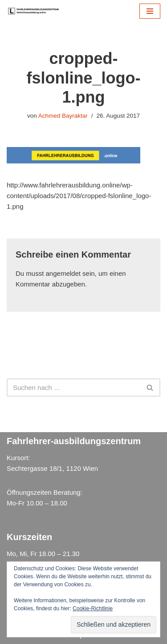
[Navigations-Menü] (150, 11)
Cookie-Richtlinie (93, 608)
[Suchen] (73, 388)
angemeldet (63, 273)
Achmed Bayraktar (63, 116)
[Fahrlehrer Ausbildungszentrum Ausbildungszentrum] (36, 11)
